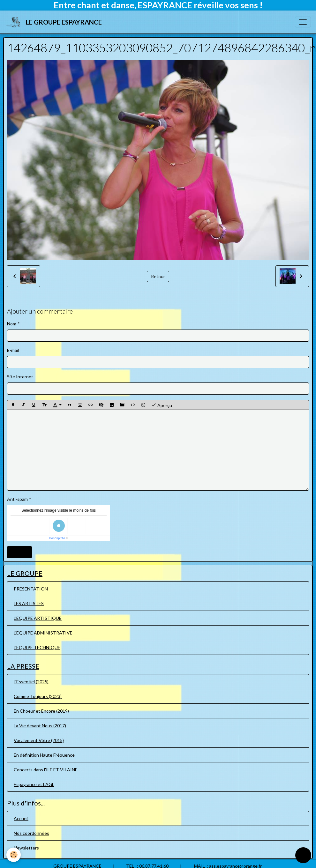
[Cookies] (14, 855)
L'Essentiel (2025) (31, 682)
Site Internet (20, 377)
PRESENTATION (31, 589)
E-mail (13, 350)
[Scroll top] (303, 855)
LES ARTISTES (29, 603)
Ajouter (19, 552)
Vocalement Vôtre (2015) (39, 740)
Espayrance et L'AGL (34, 784)
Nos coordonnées (31, 833)
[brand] (55, 22)
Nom (12, 324)
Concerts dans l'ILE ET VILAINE (46, 770)
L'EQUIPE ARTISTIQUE (38, 618)
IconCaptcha (57, 538)
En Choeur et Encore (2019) (41, 711)
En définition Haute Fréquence (44, 755)
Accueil (21, 818)
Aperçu (162, 405)
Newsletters (26, 848)
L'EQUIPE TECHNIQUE (37, 647)
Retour (158, 276)
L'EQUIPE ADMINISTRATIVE (43, 633)
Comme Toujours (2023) (38, 696)
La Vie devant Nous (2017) (40, 726)
